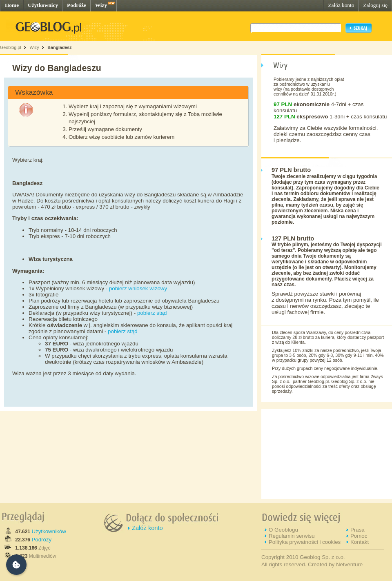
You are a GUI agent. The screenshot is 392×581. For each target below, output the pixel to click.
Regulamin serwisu (292, 536)
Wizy (101, 5)
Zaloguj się (375, 5)
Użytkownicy (43, 5)
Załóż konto (341, 5)
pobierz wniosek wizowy (138, 288)
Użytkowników (49, 531)
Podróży (41, 540)
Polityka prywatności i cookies (305, 542)
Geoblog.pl (11, 47)
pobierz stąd (152, 313)
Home (12, 5)
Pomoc (359, 536)
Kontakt (360, 542)
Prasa (357, 530)
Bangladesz (59, 47)
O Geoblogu (283, 530)
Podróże (77, 5)
